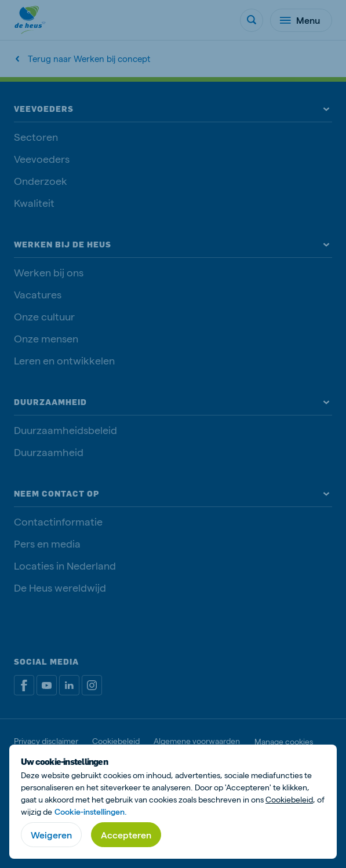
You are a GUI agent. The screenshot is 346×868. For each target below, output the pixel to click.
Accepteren (126, 835)
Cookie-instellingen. (91, 812)
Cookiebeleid (289, 799)
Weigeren (51, 835)
